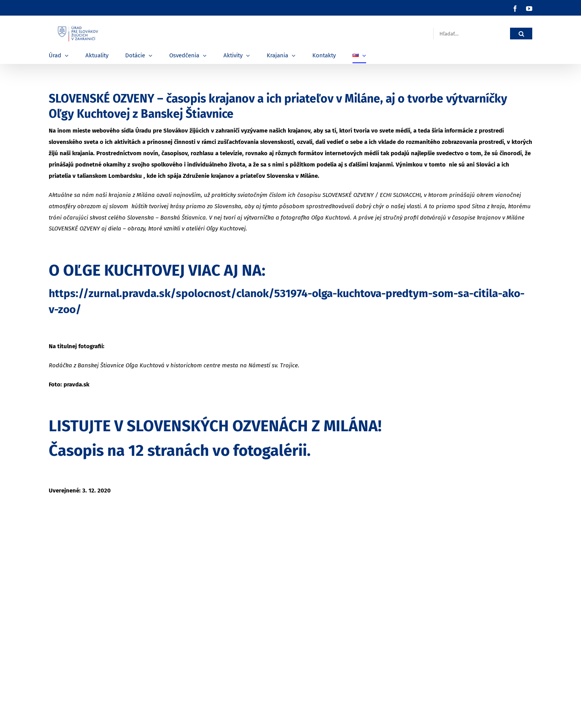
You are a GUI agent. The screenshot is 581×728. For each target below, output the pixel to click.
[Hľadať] (521, 34)
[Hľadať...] (472, 34)
